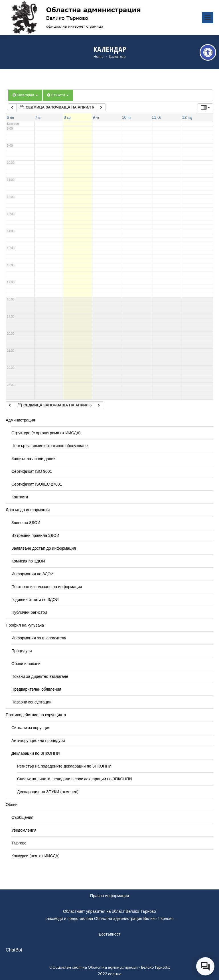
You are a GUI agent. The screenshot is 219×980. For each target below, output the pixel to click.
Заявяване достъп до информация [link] (44, 548)
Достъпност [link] (109, 934)
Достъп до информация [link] (28, 510)
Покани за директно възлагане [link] (40, 676)
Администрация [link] (20, 420)
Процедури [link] (22, 651)
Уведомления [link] (24, 830)
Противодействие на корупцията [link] (36, 715)
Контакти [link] (20, 497)
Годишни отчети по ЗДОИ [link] (35, 600)
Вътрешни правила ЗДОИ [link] (35, 535)
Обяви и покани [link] (26, 664)
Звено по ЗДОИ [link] (26, 523)
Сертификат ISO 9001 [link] (32, 471)
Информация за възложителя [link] (39, 638)
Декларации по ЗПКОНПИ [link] (36, 753)
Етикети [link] (58, 95)
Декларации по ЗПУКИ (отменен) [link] (48, 792)
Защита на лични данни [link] (34, 459)
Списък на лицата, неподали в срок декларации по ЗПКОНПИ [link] (75, 779)
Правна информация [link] (109, 896)
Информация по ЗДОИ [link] (33, 574)
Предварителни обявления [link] (36, 689)
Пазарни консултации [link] (32, 702)
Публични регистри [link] (29, 612)
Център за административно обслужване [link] (49, 446)
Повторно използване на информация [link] (47, 587)
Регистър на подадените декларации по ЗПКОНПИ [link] (64, 766)
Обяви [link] (12, 805)
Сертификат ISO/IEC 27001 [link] (37, 484)
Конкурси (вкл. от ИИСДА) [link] (36, 856)
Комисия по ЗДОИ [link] (28, 561)
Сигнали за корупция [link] (31, 728)
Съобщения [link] (22, 817)
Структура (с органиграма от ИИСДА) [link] (46, 433)
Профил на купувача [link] (25, 625)
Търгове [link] (19, 843)
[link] (208, 52)
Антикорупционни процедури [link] (38, 740)
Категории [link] (25, 95)
